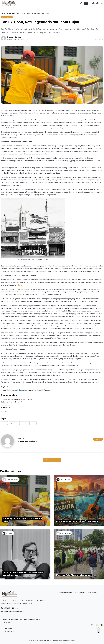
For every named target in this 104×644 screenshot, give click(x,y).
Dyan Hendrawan (66, 479)
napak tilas (14, 423)
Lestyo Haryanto (65, 533)
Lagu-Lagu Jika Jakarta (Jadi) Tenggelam (77, 521)
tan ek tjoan (24, 423)
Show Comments (52, 460)
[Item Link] (25, 501)
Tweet (4, 390)
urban (34, 423)
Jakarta (19, 285)
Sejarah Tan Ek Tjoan (11, 402)
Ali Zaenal (10, 533)
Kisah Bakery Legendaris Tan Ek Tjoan (18, 399)
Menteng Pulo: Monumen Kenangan (74, 575)
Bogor (3, 163)
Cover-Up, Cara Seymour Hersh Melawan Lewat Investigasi (23, 574)
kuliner (4, 423)
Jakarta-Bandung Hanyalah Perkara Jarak (22, 619)
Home (3, 13)
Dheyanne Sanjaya (14, 37)
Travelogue (8, 628)
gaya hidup (11, 13)
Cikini (19, 292)
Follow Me (98, 439)
